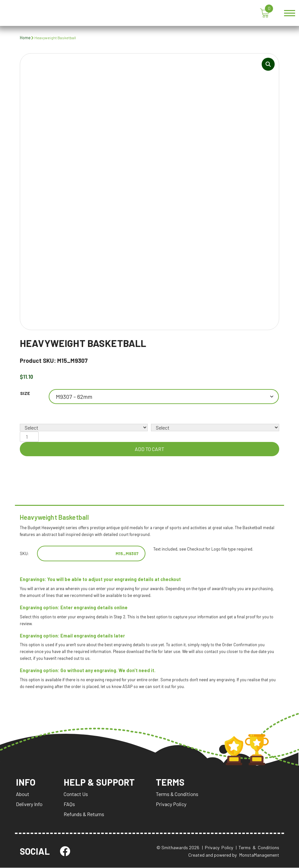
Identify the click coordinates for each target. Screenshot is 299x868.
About (23, 795)
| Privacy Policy (218, 848)
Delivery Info (29, 805)
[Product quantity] (29, 437)
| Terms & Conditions (257, 848)
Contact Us (76, 795)
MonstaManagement (259, 855)
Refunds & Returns (84, 815)
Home (25, 38)
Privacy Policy (172, 805)
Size (25, 393)
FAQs (69, 805)
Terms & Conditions (178, 795)
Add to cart (149, 449)
